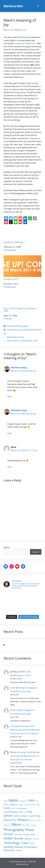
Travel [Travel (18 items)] (25, 843)
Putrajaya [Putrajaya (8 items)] (26, 835)
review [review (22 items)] (8, 838)
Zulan (13, 726)
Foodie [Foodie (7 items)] (13, 809)
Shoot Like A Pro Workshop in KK (22, 341)
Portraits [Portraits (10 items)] (18, 834)
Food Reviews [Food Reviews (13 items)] (11, 812)
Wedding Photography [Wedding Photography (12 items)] (26, 847)
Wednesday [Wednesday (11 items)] (9, 850)
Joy (19, 330)
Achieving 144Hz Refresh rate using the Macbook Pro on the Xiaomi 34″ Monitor (25, 730)
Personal (8, 319)
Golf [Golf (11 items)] (21, 812)
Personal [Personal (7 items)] (34, 825)
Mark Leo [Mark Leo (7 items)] (33, 820)
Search (7, 547)
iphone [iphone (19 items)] (8, 816)
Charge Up (12, 330)
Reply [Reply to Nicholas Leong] (9, 396)
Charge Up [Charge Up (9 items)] (13, 805)
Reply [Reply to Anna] (9, 467)
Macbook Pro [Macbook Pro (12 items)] (10, 820)
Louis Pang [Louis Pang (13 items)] (35, 816)
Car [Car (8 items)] (37, 801)
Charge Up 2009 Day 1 (22, 235)
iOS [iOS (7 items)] (25, 812)
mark (13, 688)
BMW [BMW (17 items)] (31, 800)
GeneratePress (22, 864)
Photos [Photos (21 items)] (30, 830)
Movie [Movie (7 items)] (39, 820)
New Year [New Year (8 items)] (7, 825)
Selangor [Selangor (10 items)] (28, 839)
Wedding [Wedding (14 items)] (9, 847)
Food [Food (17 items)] (7, 808)
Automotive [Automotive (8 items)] (23, 801)
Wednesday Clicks (15, 337)
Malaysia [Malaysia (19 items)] (23, 820)
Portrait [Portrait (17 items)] (8, 834)
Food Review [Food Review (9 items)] (21, 808)
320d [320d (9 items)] (6, 801)
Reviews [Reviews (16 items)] (18, 838)
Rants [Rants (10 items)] (33, 834)
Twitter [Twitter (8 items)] (32, 843)
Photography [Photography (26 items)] (14, 830)
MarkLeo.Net (13, 6)
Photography (10, 250)
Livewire (26, 330)
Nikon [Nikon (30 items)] (16, 824)
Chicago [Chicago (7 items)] (21, 805)
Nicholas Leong (19, 368)
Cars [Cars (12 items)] (6, 804)
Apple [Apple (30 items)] (13, 800)
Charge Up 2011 (22, 268)
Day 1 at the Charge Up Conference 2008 (22, 302)
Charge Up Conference (25, 43)
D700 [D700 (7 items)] (38, 805)
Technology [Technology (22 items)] (12, 843)
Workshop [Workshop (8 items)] (19, 850)
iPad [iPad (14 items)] (29, 812)
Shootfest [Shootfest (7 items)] (36, 839)
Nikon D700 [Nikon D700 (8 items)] (26, 825)
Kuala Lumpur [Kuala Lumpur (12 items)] (21, 816)
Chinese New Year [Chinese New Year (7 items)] (30, 805)
